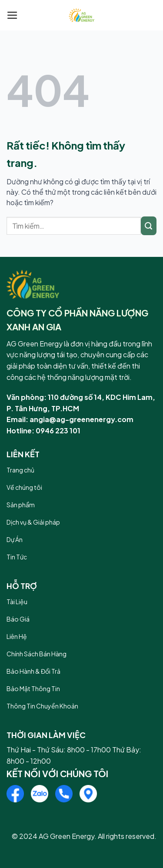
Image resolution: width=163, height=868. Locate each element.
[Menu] (12, 15)
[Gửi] (149, 226)
